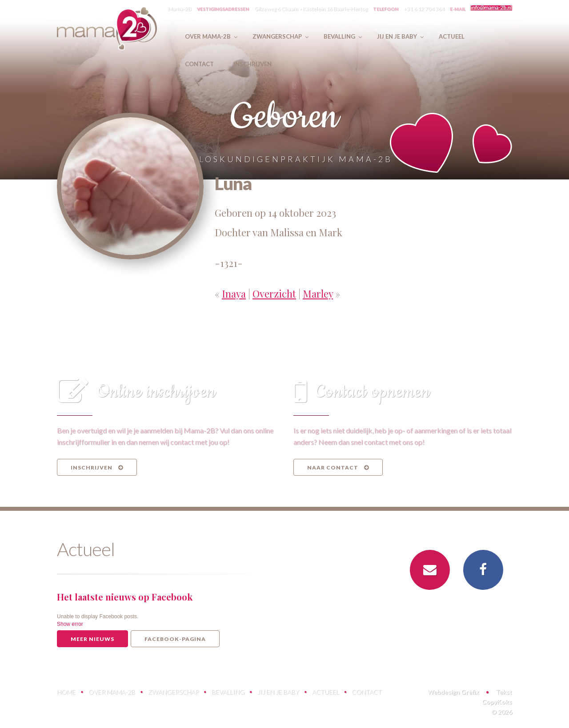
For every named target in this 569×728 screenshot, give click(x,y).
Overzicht (274, 294)
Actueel (326, 692)
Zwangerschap (173, 692)
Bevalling (228, 692)
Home (66, 692)
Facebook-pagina (175, 639)
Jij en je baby (278, 692)
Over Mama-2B (112, 692)
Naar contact (338, 467)
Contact (367, 692)
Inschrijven (97, 467)
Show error (70, 624)
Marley (318, 294)
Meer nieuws (92, 639)
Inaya (234, 294)
